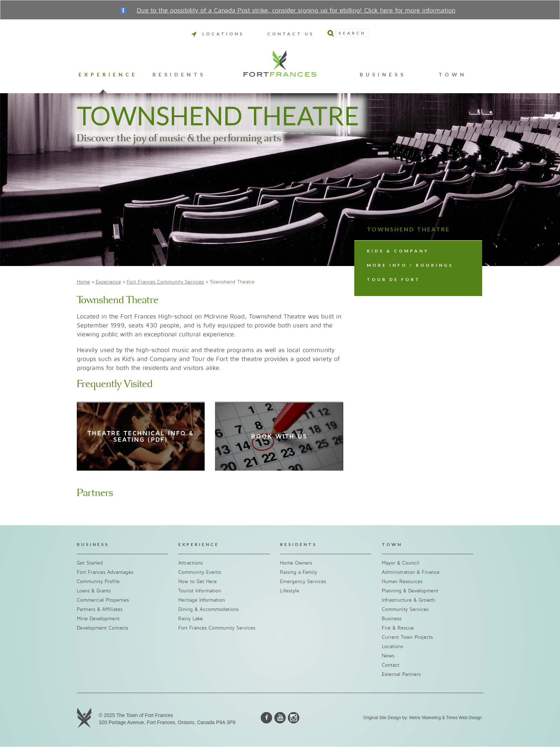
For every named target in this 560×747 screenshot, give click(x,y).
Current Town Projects (407, 637)
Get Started (90, 563)
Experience (108, 75)
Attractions (191, 563)
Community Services (405, 609)
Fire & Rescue (398, 628)
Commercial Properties (103, 600)
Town (453, 75)
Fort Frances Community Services (165, 282)
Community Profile (98, 581)
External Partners (401, 674)
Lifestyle (290, 591)
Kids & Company (398, 251)
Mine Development (98, 619)
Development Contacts (102, 628)
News (388, 656)
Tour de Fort (394, 279)
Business (383, 75)
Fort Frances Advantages (105, 572)
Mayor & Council (401, 563)
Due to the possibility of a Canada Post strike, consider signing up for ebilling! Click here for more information (296, 11)
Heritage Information (202, 600)
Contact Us (291, 34)
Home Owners (296, 563)
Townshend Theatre (408, 229)
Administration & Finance (411, 572)
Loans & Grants (94, 591)
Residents (179, 75)
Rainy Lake (191, 619)
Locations (218, 34)
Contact (391, 665)
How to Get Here (197, 581)
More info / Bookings (410, 265)
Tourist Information (200, 591)
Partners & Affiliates (100, 609)
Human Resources (402, 581)
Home (83, 282)
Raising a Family (299, 572)
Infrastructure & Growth (408, 600)
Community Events (200, 572)
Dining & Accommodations (208, 609)
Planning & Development (410, 591)
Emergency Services (303, 581)
